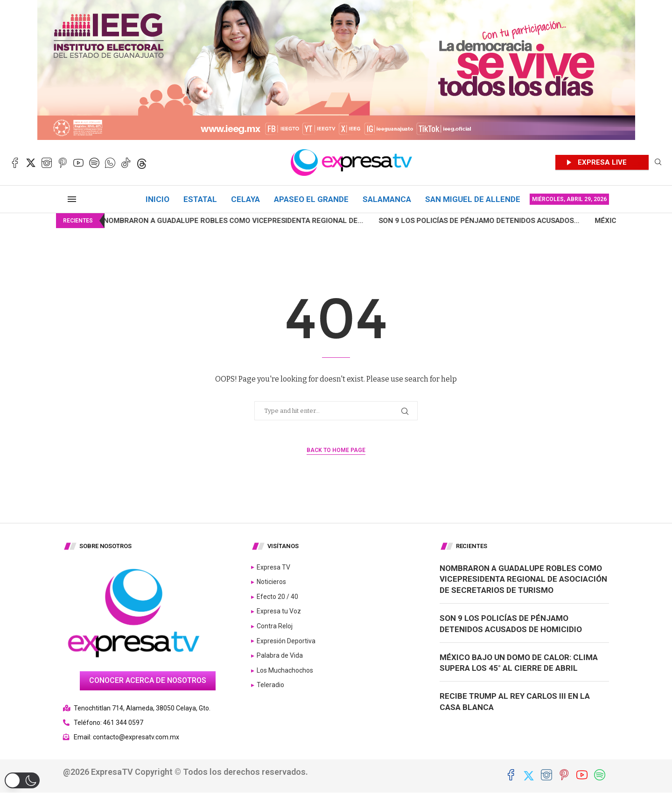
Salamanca (387, 199)
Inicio (157, 199)
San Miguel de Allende (473, 199)
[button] (22, 780)
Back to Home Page (336, 450)
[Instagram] (47, 163)
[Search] (658, 163)
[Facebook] (15, 163)
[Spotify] (94, 163)
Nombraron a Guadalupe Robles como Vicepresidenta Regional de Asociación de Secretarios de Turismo (523, 579)
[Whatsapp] (110, 163)
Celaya (245, 199)
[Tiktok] (126, 163)
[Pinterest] (63, 163)
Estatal (200, 199)
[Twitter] (31, 163)
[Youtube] (78, 163)
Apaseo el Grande (311, 199)
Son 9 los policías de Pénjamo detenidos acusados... (455, 221)
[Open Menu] (72, 199)
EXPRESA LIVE (602, 162)
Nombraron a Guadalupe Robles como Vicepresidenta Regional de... (209, 221)
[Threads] (142, 163)
